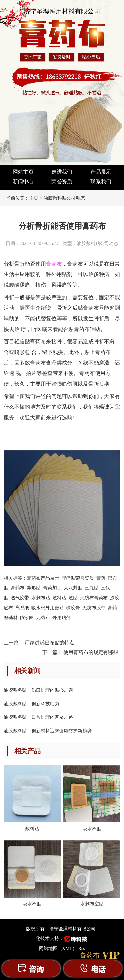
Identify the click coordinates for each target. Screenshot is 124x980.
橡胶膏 (73, 608)
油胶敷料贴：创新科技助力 (31, 704)
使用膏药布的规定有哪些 (91, 652)
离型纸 (22, 608)
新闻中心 (23, 182)
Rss (82, 948)
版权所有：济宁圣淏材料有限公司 (61, 929)
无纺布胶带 (94, 608)
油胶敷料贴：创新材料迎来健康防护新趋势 (48, 731)
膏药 (101, 578)
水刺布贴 (41, 598)
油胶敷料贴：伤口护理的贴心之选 (38, 690)
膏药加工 (52, 588)
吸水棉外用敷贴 (48, 608)
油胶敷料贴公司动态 (64, 198)
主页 (34, 198)
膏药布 (18, 588)
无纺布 (43, 618)
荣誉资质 (62, 182)
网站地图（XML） (58, 948)
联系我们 (101, 182)
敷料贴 (59, 598)
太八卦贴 (73, 588)
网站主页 (23, 172)
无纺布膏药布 (94, 598)
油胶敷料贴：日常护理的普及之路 (38, 717)
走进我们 (62, 172)
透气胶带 (20, 598)
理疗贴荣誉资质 (78, 578)
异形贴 (34, 588)
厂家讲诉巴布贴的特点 (50, 643)
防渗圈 (27, 618)
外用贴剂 (62, 618)
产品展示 (101, 172)
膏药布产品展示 (43, 578)
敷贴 (73, 598)
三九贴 (92, 588)
